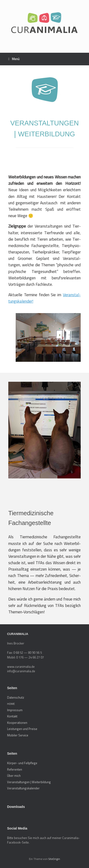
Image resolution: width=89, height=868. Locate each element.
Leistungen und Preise (22, 729)
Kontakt (12, 716)
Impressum (15, 710)
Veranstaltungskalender (23, 788)
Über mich (14, 776)
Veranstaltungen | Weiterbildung (29, 782)
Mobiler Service (18, 735)
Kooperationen (17, 723)
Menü (14, 59)
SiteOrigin (54, 859)
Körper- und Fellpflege (22, 763)
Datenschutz (16, 697)
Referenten (15, 769)
